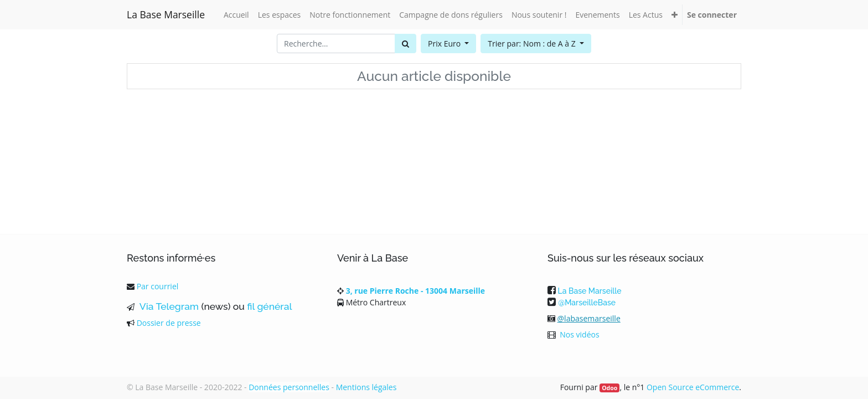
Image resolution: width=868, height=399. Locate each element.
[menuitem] (236, 15)
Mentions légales (366, 387)
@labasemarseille (589, 318)
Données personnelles (289, 387)
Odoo (609, 388)
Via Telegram (168, 306)
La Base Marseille (166, 14)
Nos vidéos (579, 334)
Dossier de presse (169, 323)
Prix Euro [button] (445, 44)
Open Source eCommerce (693, 387)
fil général (269, 306)
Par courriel (158, 286)
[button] (675, 15)
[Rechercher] (405, 44)
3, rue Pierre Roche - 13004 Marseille (415, 291)
